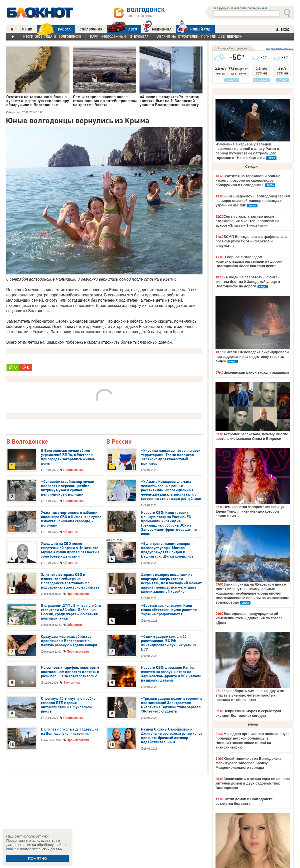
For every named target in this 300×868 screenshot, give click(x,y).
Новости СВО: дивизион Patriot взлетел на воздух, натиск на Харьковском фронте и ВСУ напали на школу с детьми (171, 674)
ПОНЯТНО (37, 858)
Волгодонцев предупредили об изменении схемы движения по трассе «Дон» (249, 618)
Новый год (193, 29)
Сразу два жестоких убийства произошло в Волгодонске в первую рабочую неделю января (69, 641)
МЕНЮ (27, 29)
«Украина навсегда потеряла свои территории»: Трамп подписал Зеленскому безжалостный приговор (171, 457)
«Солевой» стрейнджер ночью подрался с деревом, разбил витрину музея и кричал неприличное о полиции (67, 488)
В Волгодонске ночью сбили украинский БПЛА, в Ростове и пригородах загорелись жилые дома (68, 457)
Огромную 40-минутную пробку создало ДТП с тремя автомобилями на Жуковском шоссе (68, 705)
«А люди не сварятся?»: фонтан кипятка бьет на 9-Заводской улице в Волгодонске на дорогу (248, 282)
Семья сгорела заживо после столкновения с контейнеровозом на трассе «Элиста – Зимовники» (247, 221)
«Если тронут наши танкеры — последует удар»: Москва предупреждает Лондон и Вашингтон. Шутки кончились (168, 550)
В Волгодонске (27, 442)
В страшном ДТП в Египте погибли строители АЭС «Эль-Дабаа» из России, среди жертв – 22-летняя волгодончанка (71, 612)
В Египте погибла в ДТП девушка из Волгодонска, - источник (70, 731)
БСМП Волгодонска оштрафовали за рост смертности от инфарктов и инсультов (251, 241)
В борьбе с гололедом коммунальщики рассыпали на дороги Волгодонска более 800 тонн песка (249, 261)
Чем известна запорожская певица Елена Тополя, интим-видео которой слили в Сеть (250, 511)
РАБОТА (54, 29)
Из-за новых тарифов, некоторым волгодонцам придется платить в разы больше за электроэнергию (70, 672)
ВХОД (283, 29)
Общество (13, 112)
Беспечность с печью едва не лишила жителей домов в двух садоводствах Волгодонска (253, 783)
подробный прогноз (280, 48)
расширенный (257, 8)
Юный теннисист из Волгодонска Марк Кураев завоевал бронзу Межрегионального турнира (248, 763)
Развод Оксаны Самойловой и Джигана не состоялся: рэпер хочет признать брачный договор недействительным (172, 736)
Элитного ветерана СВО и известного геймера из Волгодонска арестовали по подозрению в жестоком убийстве (70, 581)
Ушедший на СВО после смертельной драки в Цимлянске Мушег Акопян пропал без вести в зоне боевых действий (70, 550)
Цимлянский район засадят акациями (256, 372)
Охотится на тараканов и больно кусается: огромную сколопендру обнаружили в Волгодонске (248, 180)
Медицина (157, 29)
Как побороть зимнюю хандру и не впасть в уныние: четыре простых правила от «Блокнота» (250, 695)
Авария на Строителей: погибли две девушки (200, 36)
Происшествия (74, 470)
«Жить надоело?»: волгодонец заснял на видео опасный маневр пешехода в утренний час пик (253, 201)
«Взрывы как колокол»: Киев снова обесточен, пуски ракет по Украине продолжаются (169, 610)
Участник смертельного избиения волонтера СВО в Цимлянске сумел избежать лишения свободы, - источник (71, 519)
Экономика (71, 683)
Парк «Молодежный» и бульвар (119, 36)
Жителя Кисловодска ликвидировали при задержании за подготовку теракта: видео (252, 357)
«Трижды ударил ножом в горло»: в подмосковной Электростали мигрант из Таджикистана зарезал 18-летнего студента (172, 705)
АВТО (122, 29)
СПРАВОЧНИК (91, 29)
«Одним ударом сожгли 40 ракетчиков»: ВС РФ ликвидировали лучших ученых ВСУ (169, 643)
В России (119, 442)
